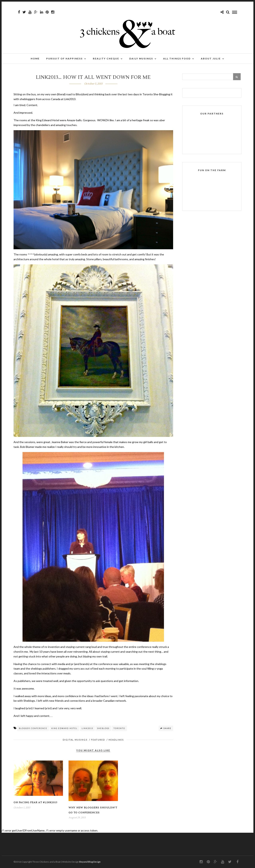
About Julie (211, 59)
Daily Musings (141, 59)
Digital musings (75, 740)
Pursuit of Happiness (64, 59)
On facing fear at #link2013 (35, 802)
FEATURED (98, 740)
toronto (119, 728)
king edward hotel (64, 728)
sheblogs (103, 728)
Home (35, 59)
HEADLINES (116, 740)
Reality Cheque (106, 59)
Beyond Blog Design (90, 862)
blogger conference (33, 728)
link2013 (87, 728)
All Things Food (177, 59)
